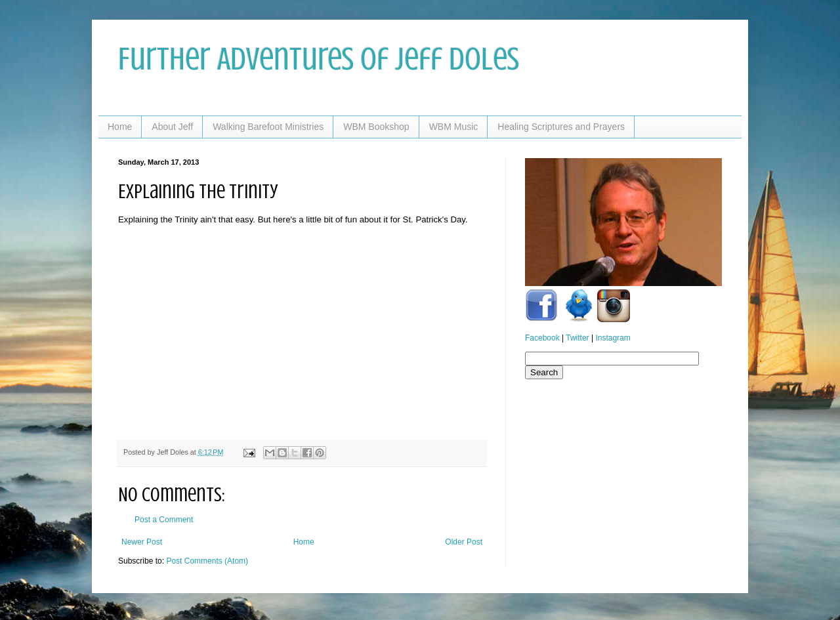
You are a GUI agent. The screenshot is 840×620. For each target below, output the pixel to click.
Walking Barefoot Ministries (268, 127)
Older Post (464, 542)
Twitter (577, 338)
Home (120, 127)
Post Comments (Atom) (207, 561)
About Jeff (172, 127)
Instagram (613, 338)
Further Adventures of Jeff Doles (319, 59)
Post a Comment (164, 520)
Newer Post (142, 542)
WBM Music (454, 127)
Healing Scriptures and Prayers (561, 127)
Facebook (542, 338)
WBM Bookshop (376, 127)
